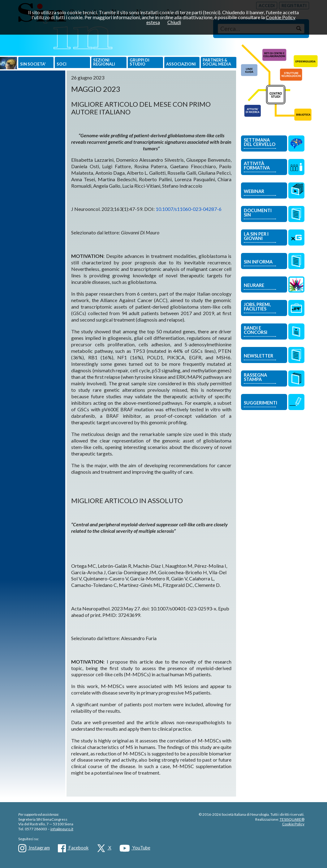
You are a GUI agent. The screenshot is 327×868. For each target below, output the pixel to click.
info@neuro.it (62, 829)
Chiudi (174, 22)
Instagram (34, 848)
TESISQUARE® (292, 819)
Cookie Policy (293, 824)
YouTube (135, 848)
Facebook (73, 848)
